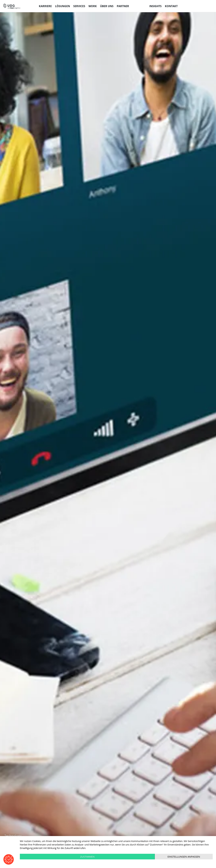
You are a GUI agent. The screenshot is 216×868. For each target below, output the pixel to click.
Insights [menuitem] (155, 6)
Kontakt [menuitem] (171, 6)
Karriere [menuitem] (45, 6)
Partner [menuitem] (123, 6)
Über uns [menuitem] (107, 6)
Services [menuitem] (79, 6)
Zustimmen (87, 857)
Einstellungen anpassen (184, 857)
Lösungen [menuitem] (63, 6)
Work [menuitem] (93, 6)
